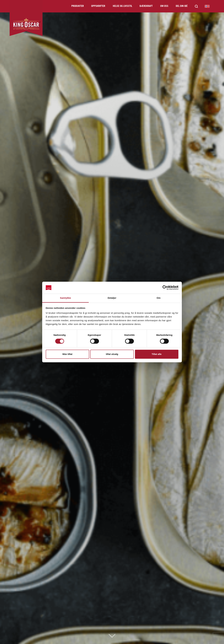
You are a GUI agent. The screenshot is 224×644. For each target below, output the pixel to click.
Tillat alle (157, 354)
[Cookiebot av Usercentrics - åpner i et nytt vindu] (165, 288)
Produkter (78, 6)
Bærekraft (146, 6)
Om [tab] (158, 298)
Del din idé (182, 6)
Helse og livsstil (122, 6)
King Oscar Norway (207, 6)
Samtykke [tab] (66, 298)
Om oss (164, 6)
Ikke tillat (67, 354)
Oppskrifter (98, 6)
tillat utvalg (112, 354)
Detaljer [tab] (112, 298)
